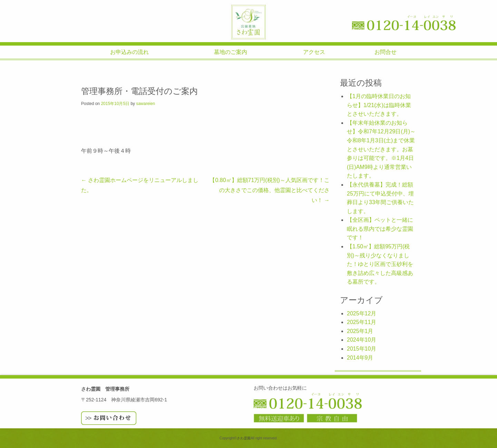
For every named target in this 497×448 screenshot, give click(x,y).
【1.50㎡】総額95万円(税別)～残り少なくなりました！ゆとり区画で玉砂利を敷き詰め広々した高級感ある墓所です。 (380, 264)
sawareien (145, 104)
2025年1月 (360, 331)
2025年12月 (362, 313)
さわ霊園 (248, 22)
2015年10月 (362, 349)
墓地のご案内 (231, 52)
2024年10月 (362, 340)
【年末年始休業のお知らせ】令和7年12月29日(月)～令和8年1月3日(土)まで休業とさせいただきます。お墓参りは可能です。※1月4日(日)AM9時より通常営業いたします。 (381, 149)
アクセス (314, 52)
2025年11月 (362, 322)
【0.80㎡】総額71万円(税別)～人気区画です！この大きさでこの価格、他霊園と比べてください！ (270, 190)
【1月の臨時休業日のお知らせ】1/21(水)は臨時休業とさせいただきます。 (379, 105)
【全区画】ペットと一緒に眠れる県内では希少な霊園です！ (380, 229)
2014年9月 (360, 358)
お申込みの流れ (129, 52)
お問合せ (386, 52)
